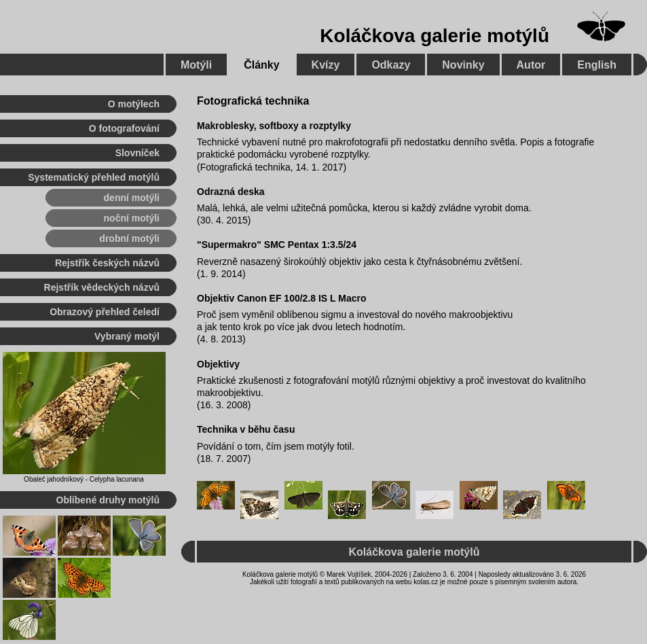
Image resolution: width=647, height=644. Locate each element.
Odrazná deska (231, 192)
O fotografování (124, 128)
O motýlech (134, 104)
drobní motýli (129, 238)
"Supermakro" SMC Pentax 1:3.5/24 (277, 245)
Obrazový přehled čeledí (105, 312)
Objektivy (218, 364)
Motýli (196, 65)
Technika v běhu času (246, 429)
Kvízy (326, 65)
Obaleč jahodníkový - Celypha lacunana (84, 479)
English (597, 65)
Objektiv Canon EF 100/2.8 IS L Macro (282, 298)
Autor (531, 65)
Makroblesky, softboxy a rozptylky (274, 126)
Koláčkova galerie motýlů (435, 36)
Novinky (463, 65)
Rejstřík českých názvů (107, 263)
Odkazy (391, 65)
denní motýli (132, 198)
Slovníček (137, 153)
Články (261, 65)
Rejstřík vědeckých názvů (102, 287)
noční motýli (132, 218)
